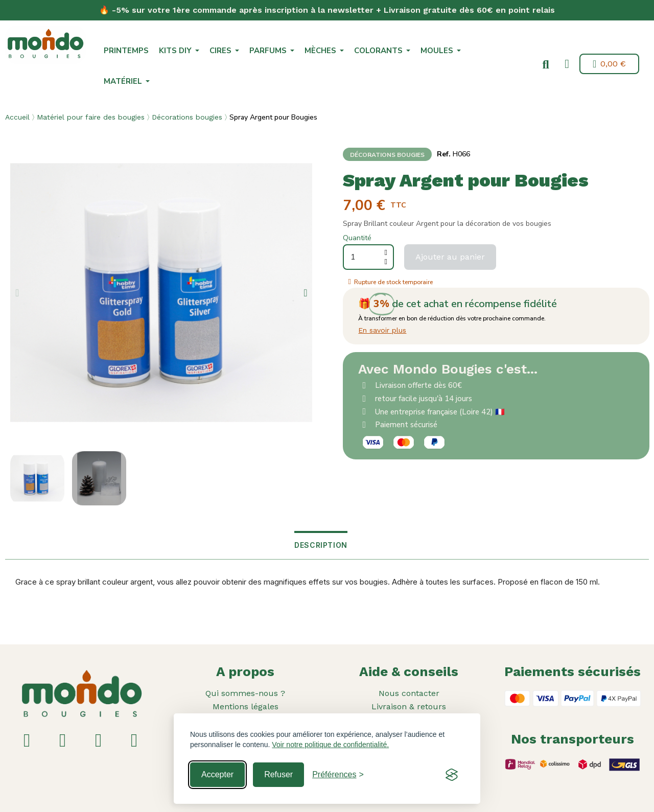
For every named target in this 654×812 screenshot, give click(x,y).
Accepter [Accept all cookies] (217, 774)
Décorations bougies (187, 117)
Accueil (17, 117)
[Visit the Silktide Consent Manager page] (452, 775)
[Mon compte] (567, 64)
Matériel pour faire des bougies (91, 117)
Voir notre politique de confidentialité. (330, 745)
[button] (546, 65)
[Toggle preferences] (338, 775)
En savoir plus (382, 330)
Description (321, 545)
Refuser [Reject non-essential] (278, 774)
